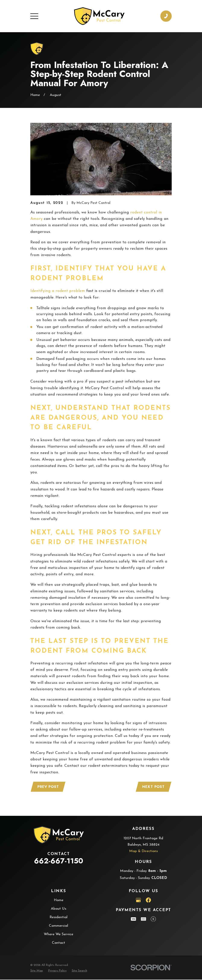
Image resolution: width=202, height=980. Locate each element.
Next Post (153, 787)
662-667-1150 (59, 861)
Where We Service (59, 935)
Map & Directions (143, 852)
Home (59, 901)
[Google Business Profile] (138, 900)
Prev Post (49, 787)
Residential (59, 918)
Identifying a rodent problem (58, 291)
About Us (59, 909)
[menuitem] (37, 971)
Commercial (59, 926)
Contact (59, 943)
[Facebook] (148, 900)
